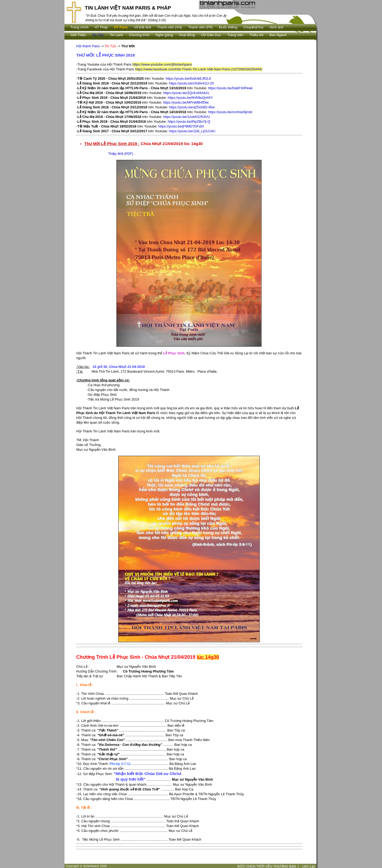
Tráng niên (235, 35)
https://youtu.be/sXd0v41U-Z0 (191, 83)
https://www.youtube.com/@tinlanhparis (162, 64)
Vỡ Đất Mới (143, 27)
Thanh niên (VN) (170, 27)
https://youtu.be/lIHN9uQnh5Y (190, 98)
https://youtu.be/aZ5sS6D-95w (192, 107)
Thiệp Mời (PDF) (121, 154)
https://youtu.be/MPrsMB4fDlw (186, 102)
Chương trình (139, 35)
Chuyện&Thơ (253, 27)
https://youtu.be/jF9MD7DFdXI (181, 126)
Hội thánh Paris (88, 46)
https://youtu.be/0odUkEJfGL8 (188, 78)
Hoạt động (187, 35)
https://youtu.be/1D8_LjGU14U (192, 131)
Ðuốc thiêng (228, 27)
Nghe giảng (164, 35)
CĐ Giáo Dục (211, 35)
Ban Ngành (278, 35)
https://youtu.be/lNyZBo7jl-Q (189, 122)
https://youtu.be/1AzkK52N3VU (186, 117)
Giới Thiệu (78, 35)
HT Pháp (101, 27)
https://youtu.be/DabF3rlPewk (230, 88)
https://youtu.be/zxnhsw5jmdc (230, 112)
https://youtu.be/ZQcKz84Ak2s (186, 93)
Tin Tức (98, 35)
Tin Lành (116, 35)
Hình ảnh (276, 27)
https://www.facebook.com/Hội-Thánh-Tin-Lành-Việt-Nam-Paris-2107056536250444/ (199, 69)
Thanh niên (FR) (200, 27)
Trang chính (80, 27)
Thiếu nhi (256, 35)
